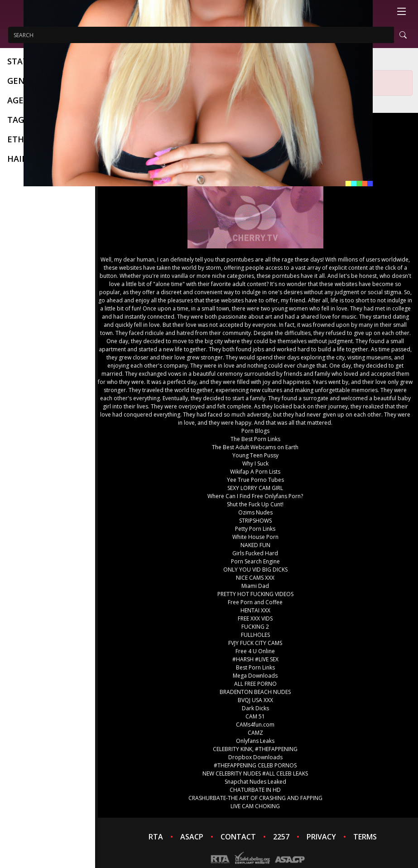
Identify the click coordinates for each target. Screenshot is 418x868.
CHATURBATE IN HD (255, 790)
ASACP (192, 837)
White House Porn (255, 537)
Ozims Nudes (255, 512)
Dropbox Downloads (255, 757)
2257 (281, 837)
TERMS (365, 837)
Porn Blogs (255, 431)
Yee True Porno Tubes (255, 480)
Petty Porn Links (255, 529)
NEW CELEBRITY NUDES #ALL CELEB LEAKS (255, 773)
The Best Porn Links (255, 439)
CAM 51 (255, 716)
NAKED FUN (255, 545)
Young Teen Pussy (255, 455)
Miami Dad (255, 586)
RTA (156, 837)
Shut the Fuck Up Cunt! (255, 504)
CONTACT (238, 837)
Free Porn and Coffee (255, 602)
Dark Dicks (255, 708)
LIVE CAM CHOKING (255, 806)
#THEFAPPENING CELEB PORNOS (255, 765)
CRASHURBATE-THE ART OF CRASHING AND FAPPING (255, 798)
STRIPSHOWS (255, 521)
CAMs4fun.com (255, 725)
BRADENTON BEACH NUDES (255, 692)
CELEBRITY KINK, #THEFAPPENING (255, 749)
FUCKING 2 (255, 627)
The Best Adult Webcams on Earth (255, 447)
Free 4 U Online (255, 651)
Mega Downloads (255, 676)
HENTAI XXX (255, 610)
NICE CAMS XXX (255, 578)
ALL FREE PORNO (255, 684)
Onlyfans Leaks (255, 741)
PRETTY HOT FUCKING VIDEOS (255, 594)
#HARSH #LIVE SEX (255, 659)
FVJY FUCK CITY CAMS (255, 643)
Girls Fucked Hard (255, 553)
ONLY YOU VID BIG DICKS (255, 570)
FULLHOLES (255, 635)
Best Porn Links (255, 667)
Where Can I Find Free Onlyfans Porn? (255, 496)
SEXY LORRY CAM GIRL (255, 488)
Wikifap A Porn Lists (255, 472)
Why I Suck (255, 463)
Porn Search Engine (255, 561)
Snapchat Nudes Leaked (255, 782)
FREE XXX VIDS (255, 618)
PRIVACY (321, 837)
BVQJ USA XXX (255, 700)
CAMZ (255, 733)
